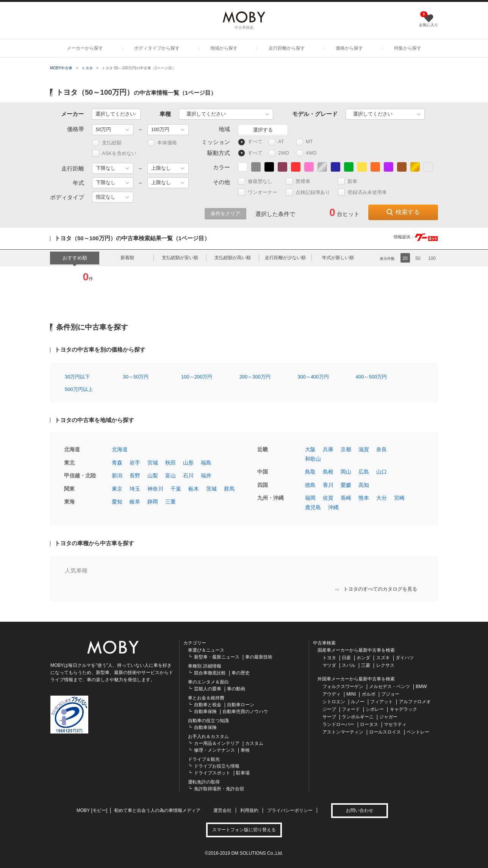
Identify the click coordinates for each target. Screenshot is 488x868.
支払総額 (107, 143)
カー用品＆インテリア (217, 743)
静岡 (153, 502)
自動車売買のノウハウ (245, 712)
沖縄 (333, 507)
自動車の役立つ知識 (208, 721)
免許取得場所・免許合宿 (219, 789)
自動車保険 (205, 712)
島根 (328, 472)
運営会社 (222, 810)
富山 (170, 475)
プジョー (390, 694)
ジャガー (388, 717)
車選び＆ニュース (206, 650)
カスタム (254, 743)
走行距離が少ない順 (285, 258)
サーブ (329, 717)
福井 (206, 475)
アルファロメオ (415, 702)
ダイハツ (405, 658)
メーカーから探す (85, 48)
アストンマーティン (343, 732)
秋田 (170, 463)
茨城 (211, 489)
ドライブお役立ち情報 (217, 766)
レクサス (385, 665)
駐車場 (243, 773)
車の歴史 (241, 673)
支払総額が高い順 (233, 258)
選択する (263, 130)
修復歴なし (258, 181)
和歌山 (313, 459)
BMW (421, 687)
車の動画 (236, 689)
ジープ (329, 709)
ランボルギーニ (358, 717)
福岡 (310, 498)
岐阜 (135, 502)
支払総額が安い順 (180, 258)
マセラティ (395, 724)
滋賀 (364, 449)
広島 (364, 472)
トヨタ (87, 68)
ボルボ (369, 694)
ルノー (358, 702)
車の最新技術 (259, 657)
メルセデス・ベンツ (389, 687)
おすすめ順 (75, 258)
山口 (382, 472)
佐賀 (328, 498)
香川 (328, 485)
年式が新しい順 (338, 258)
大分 (382, 498)
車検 (245, 750)
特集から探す (408, 48)
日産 (346, 658)
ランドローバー (338, 724)
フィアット (382, 702)
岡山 (346, 472)
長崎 (346, 498)
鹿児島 (313, 507)
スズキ (383, 658)
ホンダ (363, 658)
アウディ (332, 694)
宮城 (153, 463)
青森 (117, 463)
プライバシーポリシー (290, 810)
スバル (349, 665)
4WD (308, 153)
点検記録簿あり (311, 192)
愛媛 (346, 485)
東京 (117, 489)
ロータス (369, 724)
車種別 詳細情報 (204, 666)
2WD (281, 153)
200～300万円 (255, 377)
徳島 (310, 485)
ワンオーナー (261, 192)
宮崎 (399, 498)
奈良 (382, 449)
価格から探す (349, 48)
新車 (351, 181)
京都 (346, 449)
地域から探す (224, 48)
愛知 (117, 502)
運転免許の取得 (204, 782)
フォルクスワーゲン (343, 687)
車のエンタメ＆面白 (208, 682)
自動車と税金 (208, 705)
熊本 (364, 498)
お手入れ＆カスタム (208, 737)
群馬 (229, 489)
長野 (135, 475)
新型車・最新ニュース (217, 657)
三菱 (366, 665)
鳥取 (310, 472)
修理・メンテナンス (214, 750)
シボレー (375, 709)
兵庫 (328, 449)
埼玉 (135, 489)
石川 (188, 475)
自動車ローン (241, 705)
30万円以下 (77, 377)
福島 (206, 463)
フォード (351, 709)
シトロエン (334, 702)
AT (280, 142)
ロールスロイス (385, 732)
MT (308, 142)
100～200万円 (197, 377)
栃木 (194, 489)
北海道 (120, 449)
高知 (364, 485)
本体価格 (162, 143)
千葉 (176, 489)
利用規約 (249, 810)
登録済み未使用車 (362, 192)
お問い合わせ (360, 810)
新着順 (127, 258)
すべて (250, 142)
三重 (170, 502)
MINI (351, 694)
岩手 (135, 463)
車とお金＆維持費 (206, 698)
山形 (188, 463)
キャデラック (404, 709)
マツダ (329, 665)
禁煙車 (301, 181)
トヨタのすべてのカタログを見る (376, 589)
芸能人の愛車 (208, 689)
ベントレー (418, 732)
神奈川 (155, 489)
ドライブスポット (212, 773)
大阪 (310, 449)
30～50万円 (136, 377)
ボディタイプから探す (157, 48)
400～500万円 (371, 377)
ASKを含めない (114, 153)
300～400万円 (313, 377)
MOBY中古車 (61, 68)
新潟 (117, 475)
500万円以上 (79, 389)
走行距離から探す (287, 48)
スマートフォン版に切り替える (244, 830)
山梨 (153, 475)
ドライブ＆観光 (204, 759)
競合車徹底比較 (210, 673)
